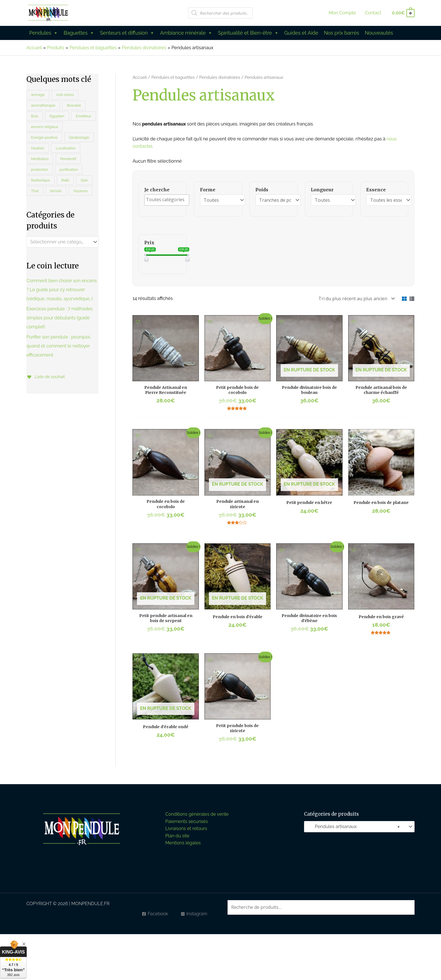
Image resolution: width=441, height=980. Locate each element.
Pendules (44, 33)
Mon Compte (342, 13)
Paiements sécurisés (187, 820)
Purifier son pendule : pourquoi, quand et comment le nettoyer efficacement (59, 346)
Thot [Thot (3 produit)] (35, 191)
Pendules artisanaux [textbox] (354, 825)
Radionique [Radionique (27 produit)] (40, 180)
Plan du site (177, 834)
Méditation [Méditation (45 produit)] (40, 159)
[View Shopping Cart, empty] (403, 13)
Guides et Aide (301, 33)
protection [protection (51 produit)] (40, 170)
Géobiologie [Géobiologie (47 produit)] (79, 137)
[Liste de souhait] (47, 377)
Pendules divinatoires (220, 77)
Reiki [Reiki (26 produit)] (65, 180)
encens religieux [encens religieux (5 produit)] (45, 127)
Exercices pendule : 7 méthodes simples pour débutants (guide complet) (59, 318)
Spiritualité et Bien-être (248, 33)
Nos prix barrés (342, 33)
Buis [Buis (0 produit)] (34, 116)
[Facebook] (155, 912)
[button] (138, 320)
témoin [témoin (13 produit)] (56, 191)
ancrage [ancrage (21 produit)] (38, 95)
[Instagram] (194, 912)
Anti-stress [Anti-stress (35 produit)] (65, 95)
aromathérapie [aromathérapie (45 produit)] (43, 105)
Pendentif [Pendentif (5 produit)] (68, 159)
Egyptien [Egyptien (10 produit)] (57, 116)
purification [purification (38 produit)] (69, 170)
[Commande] (355, 298)
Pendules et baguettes (173, 77)
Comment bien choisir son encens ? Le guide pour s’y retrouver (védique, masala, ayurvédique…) (62, 290)
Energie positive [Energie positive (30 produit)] (44, 137)
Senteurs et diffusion (127, 33)
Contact (373, 13)
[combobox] (62, 242)
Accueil (139, 77)
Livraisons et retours (186, 827)
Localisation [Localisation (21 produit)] (66, 148)
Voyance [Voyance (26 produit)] (80, 191)
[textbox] (60, 242)
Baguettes (79, 33)
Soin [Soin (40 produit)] (84, 180)
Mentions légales (183, 841)
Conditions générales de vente (197, 813)
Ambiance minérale (186, 33)
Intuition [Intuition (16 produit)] (38, 148)
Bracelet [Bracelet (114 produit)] (74, 105)
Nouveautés (379, 33)
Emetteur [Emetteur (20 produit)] (83, 116)
